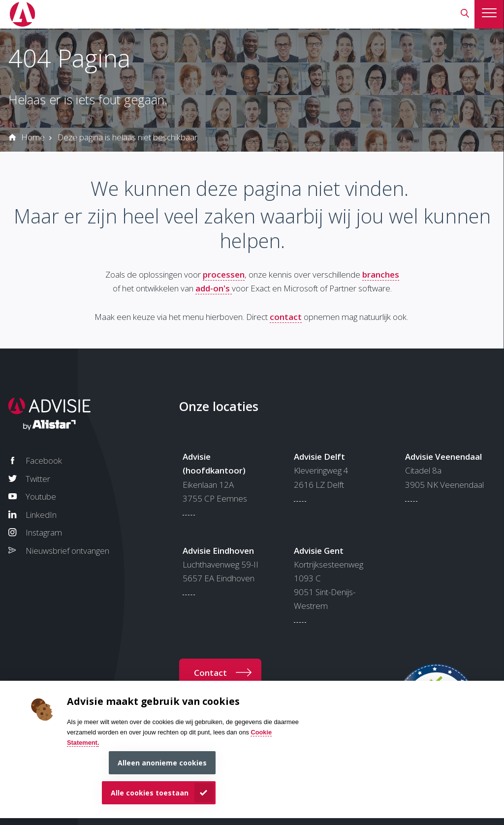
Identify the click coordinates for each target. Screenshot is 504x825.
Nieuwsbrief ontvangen (67, 551)
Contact (210, 673)
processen (224, 274)
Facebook (44, 460)
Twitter (38, 479)
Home (33, 137)
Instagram (44, 532)
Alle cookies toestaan (150, 793)
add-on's (214, 288)
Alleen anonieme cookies (162, 763)
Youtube (41, 496)
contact (286, 317)
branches (381, 274)
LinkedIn (41, 515)
